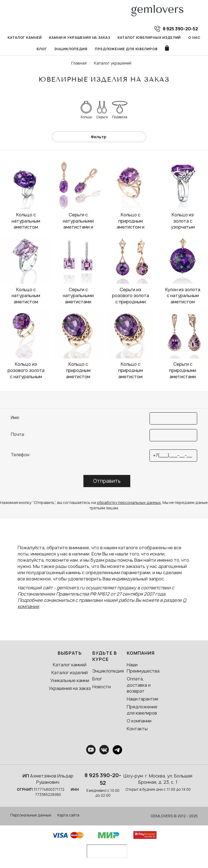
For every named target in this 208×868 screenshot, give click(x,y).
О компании (139, 721)
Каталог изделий (70, 673)
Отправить (107, 481)
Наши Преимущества (143, 668)
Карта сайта (68, 815)
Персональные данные (31, 815)
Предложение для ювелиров (126, 49)
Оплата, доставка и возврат (139, 685)
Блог (41, 49)
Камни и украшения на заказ (80, 38)
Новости (102, 687)
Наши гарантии (142, 699)
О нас (194, 38)
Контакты (137, 729)
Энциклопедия (71, 49)
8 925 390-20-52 (103, 779)
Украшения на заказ (70, 689)
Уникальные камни (70, 681)
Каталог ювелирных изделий (149, 38)
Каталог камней (25, 38)
